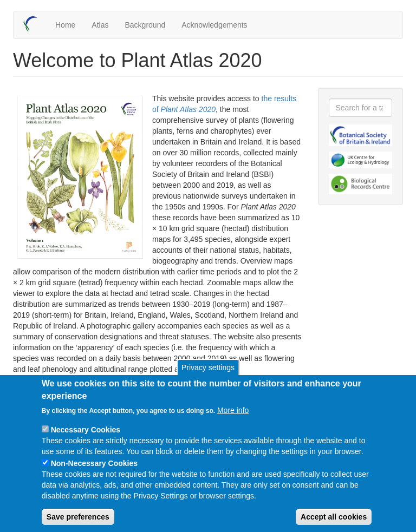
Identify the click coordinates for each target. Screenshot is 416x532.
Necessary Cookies (86, 444)
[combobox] (361, 108)
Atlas (100, 25)
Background (145, 25)
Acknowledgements (214, 25)
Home (65, 25)
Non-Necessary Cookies (94, 477)
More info (233, 424)
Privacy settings (208, 382)
